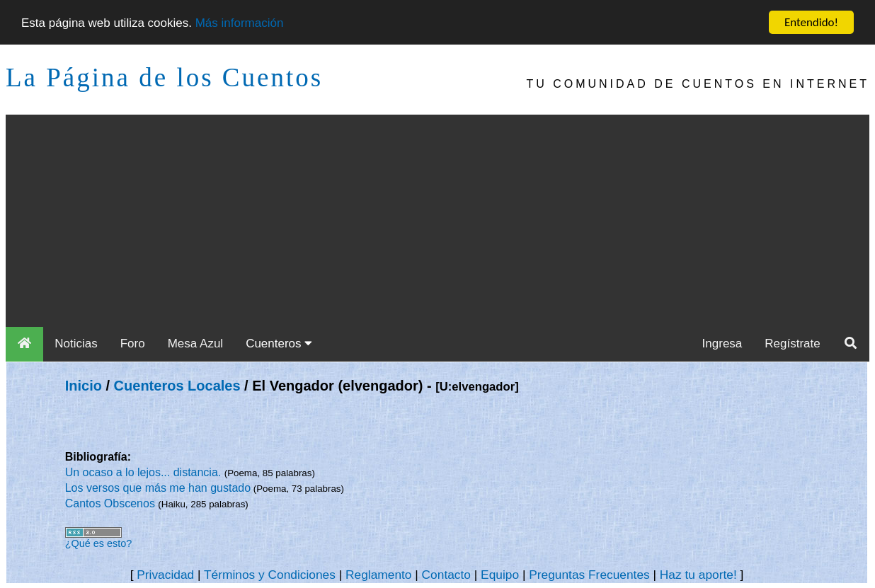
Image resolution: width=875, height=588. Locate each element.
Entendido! (811, 22)
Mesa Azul (195, 344)
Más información (240, 22)
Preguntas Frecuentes (589, 575)
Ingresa (722, 344)
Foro (133, 344)
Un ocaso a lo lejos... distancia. (145, 472)
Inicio (84, 386)
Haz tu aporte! (698, 575)
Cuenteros (279, 344)
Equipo (500, 575)
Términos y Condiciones (270, 575)
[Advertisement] (437, 221)
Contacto (446, 575)
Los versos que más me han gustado (158, 488)
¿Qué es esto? (99, 543)
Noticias (76, 344)
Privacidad (165, 575)
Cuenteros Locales (177, 386)
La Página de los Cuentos (164, 77)
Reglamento (378, 575)
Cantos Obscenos (112, 503)
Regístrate (792, 344)
